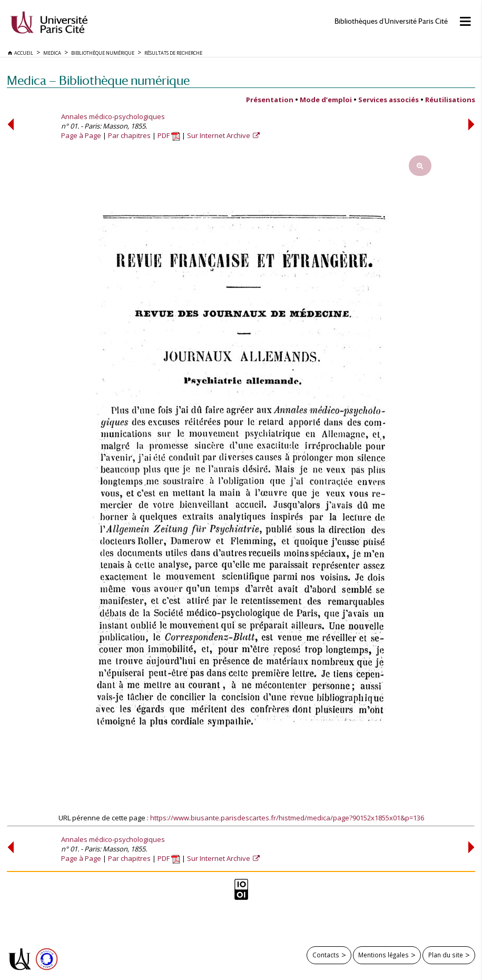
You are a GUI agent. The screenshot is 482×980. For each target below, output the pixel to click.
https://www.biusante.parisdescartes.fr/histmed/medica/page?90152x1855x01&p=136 (287, 818)
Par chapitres (129, 135)
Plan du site (446, 955)
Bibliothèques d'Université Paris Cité (391, 21)
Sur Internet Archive (219, 135)
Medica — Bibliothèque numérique (98, 80)
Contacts (326, 955)
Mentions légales (383, 955)
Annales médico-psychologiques (113, 116)
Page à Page (81, 135)
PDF (169, 135)
